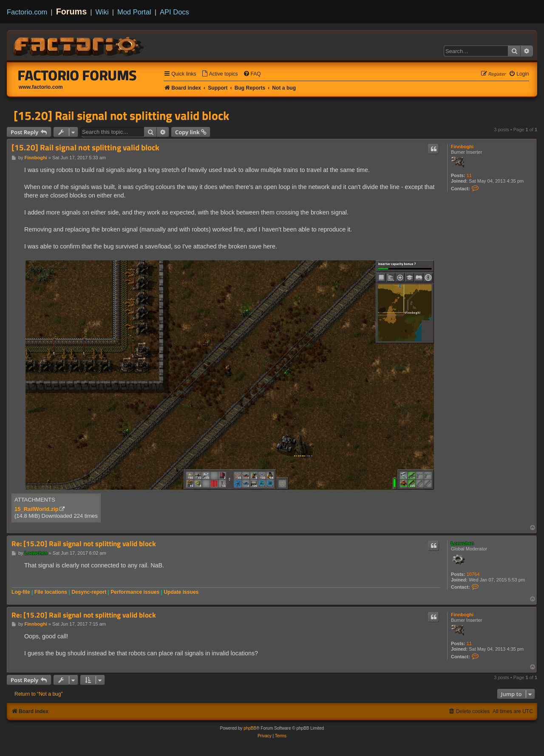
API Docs (174, 12)
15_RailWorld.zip (37, 509)
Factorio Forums (77, 75)
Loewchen (462, 543)
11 (469, 175)
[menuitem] (220, 74)
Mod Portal (134, 12)
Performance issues (135, 592)
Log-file (21, 592)
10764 (473, 574)
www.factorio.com (41, 87)
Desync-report (89, 592)
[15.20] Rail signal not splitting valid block (121, 116)
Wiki (102, 12)
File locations (51, 592)
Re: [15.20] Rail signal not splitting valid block (84, 544)
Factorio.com (27, 12)
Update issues (181, 592)
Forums (72, 11)
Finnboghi (462, 147)
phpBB (250, 728)
